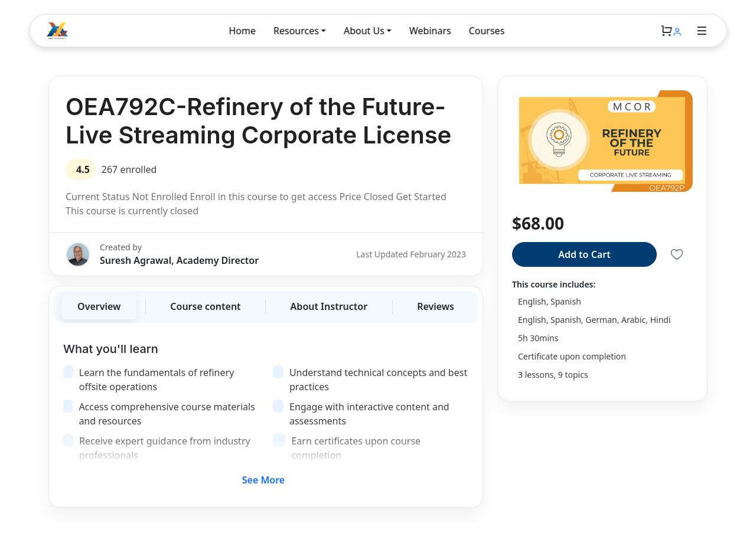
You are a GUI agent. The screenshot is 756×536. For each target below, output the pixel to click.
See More (263, 480)
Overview (99, 306)
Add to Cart (584, 254)
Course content (205, 306)
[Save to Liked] (677, 254)
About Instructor (329, 306)
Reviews (436, 306)
